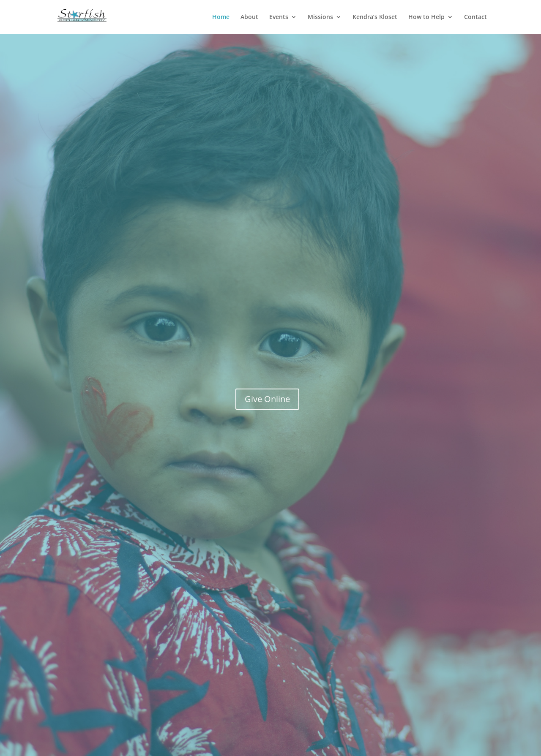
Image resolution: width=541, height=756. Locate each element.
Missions (320, 17)
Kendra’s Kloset (375, 17)
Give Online (267, 399)
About (249, 17)
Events (279, 17)
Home (221, 17)
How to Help (426, 17)
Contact (475, 17)
